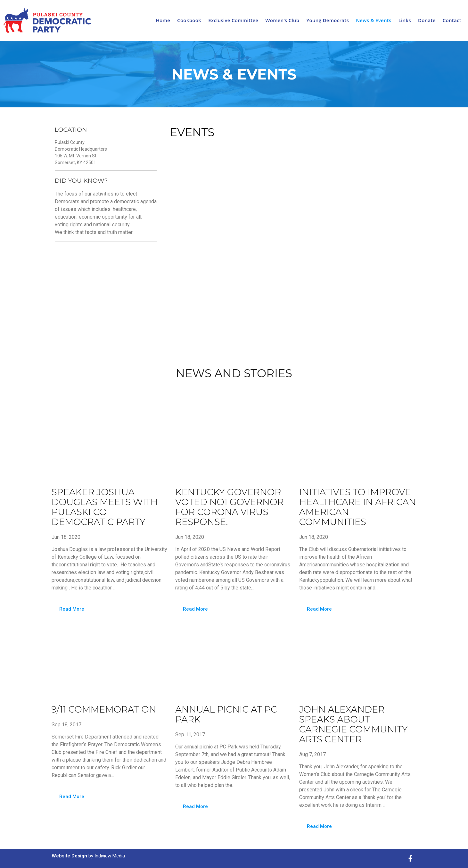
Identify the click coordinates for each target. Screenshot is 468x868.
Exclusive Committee (233, 20)
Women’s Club (282, 20)
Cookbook (189, 20)
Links (405, 20)
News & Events (374, 20)
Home (163, 20)
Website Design (69, 856)
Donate (427, 20)
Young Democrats (328, 20)
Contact (452, 20)
